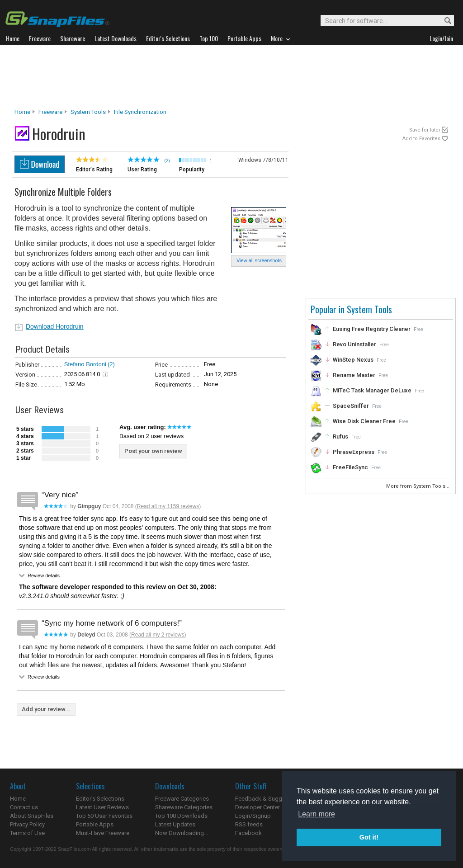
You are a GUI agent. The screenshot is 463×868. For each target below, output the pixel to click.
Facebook (248, 833)
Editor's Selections (100, 799)
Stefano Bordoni (85, 364)
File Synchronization (140, 112)
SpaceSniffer (351, 406)
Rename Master (354, 375)
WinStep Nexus (353, 360)
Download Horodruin (55, 326)
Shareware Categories (184, 807)
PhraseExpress (354, 452)
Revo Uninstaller (354, 344)
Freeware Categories (182, 799)
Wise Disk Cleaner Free (364, 421)
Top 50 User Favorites (104, 816)
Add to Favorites (421, 139)
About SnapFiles (32, 816)
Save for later (425, 130)
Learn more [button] (317, 814)
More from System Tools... (418, 486)
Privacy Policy (27, 824)
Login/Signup (253, 816)
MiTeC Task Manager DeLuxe (372, 390)
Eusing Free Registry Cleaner (372, 329)
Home (22, 112)
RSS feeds (249, 824)
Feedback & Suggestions (268, 799)
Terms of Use (27, 833)
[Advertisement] (231, 76)
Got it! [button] (369, 837)
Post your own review (153, 451)
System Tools (88, 112)
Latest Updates (175, 824)
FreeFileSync (350, 467)
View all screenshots (259, 260)
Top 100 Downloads (181, 816)
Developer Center (257, 807)
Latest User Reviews (102, 807)
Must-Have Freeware (103, 833)
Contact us (24, 807)
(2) (111, 364)
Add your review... (46, 709)
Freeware (50, 112)
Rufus (340, 436)
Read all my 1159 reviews (168, 506)
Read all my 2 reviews (158, 635)
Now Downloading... (182, 833)
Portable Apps (95, 824)
